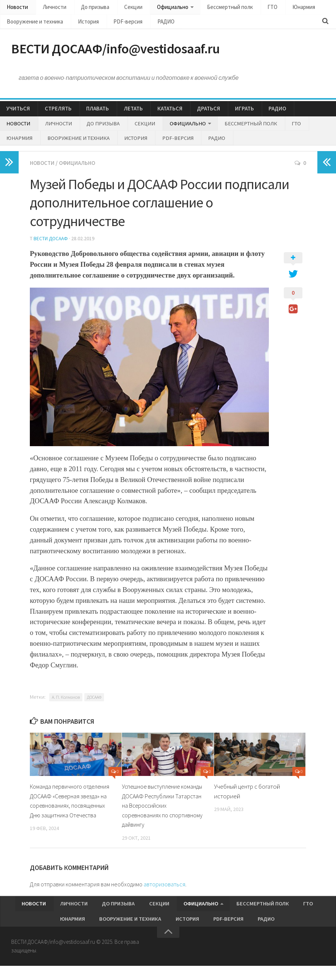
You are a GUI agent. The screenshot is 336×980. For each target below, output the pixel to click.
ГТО (247, 8)
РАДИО (148, 23)
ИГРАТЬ (220, 114)
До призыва (86, 8)
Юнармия (274, 8)
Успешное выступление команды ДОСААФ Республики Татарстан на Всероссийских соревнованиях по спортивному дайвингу (162, 814)
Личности (49, 8)
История (81, 23)
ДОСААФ (94, 706)
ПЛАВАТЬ (89, 114)
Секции (120, 8)
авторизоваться (164, 893)
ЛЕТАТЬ (120, 114)
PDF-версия (116, 23)
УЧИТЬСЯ (17, 114)
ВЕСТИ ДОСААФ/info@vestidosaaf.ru (133, 52)
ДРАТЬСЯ (188, 114)
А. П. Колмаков (66, 706)
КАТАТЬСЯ (153, 114)
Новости (16, 8)
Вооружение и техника (33, 23)
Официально (155, 8)
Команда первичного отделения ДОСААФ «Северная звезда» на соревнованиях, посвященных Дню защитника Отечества (71, 814)
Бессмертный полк (209, 8)
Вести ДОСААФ (52, 248)
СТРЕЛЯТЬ (53, 114)
